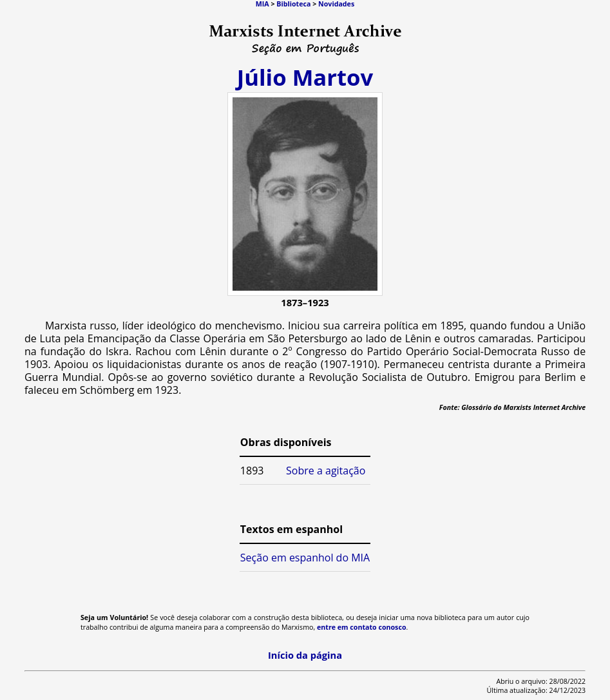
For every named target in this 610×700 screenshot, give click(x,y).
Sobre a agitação (326, 471)
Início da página (305, 655)
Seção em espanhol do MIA (305, 558)
